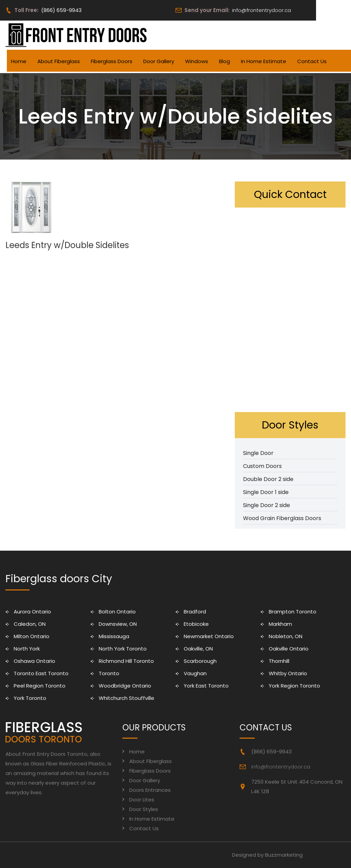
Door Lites (142, 800)
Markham (280, 624)
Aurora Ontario (32, 612)
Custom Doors (262, 466)
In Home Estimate (264, 61)
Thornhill (279, 661)
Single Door (258, 453)
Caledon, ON (30, 624)
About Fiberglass (59, 61)
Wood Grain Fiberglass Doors (282, 518)
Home (19, 61)
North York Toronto (123, 649)
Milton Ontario (32, 636)
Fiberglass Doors (112, 61)
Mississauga (114, 636)
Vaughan (195, 673)
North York (27, 649)
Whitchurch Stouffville (126, 698)
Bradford (195, 612)
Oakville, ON (198, 649)
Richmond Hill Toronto (126, 661)
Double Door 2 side (268, 479)
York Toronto (30, 698)
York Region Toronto (294, 686)
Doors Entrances (150, 790)
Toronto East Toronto (41, 673)
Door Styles (144, 809)
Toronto (109, 673)
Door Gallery (159, 61)
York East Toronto (206, 686)
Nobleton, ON (286, 636)
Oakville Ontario (289, 649)
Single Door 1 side (266, 492)
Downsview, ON (118, 624)
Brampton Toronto (293, 612)
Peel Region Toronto (40, 686)
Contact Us (312, 61)
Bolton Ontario (117, 612)
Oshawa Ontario (34, 661)
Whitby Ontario (288, 673)
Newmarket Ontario (209, 636)
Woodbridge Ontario (125, 686)
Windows (197, 61)
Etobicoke (196, 624)
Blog (225, 61)
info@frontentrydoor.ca (262, 10)
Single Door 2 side (267, 505)
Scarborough (200, 661)
